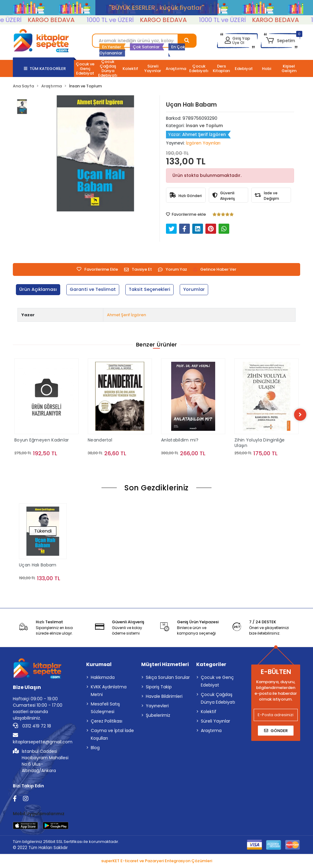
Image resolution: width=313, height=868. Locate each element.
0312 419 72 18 (32, 726)
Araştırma (211, 731)
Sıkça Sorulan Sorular (168, 678)
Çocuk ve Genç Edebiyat (217, 681)
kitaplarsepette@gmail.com (43, 739)
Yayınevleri (157, 706)
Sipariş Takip (159, 687)
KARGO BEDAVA (59, 20)
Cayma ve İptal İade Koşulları (112, 735)
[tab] (39, 290)
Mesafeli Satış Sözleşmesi (105, 708)
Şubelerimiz (158, 716)
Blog (95, 748)
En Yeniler (112, 47)
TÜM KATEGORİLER (45, 69)
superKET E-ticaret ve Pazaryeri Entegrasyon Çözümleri (157, 861)
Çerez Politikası (107, 721)
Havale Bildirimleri (164, 697)
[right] (300, 415)
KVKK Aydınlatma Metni (109, 691)
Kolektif (209, 712)
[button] (280, 41)
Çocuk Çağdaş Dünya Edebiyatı (218, 699)
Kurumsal (99, 665)
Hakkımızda (103, 678)
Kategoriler (211, 665)
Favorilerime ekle (186, 214)
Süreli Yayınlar (215, 721)
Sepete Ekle (46, 466)
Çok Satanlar (146, 47)
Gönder (276, 731)
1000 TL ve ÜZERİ (118, 20)
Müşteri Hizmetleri (165, 665)
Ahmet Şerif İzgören (127, 315)
